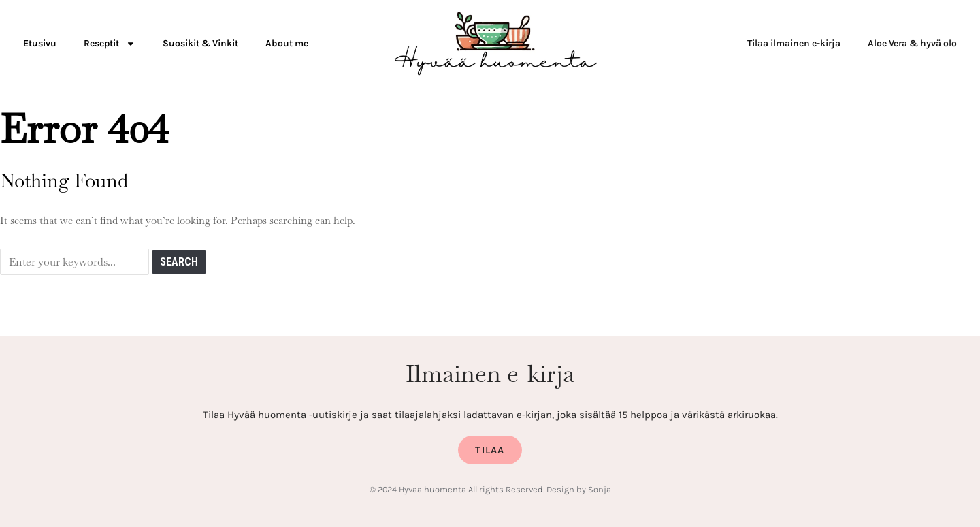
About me (287, 43)
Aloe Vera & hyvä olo (912, 43)
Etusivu (40, 43)
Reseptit (110, 44)
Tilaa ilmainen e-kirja (794, 43)
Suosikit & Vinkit (200, 43)
